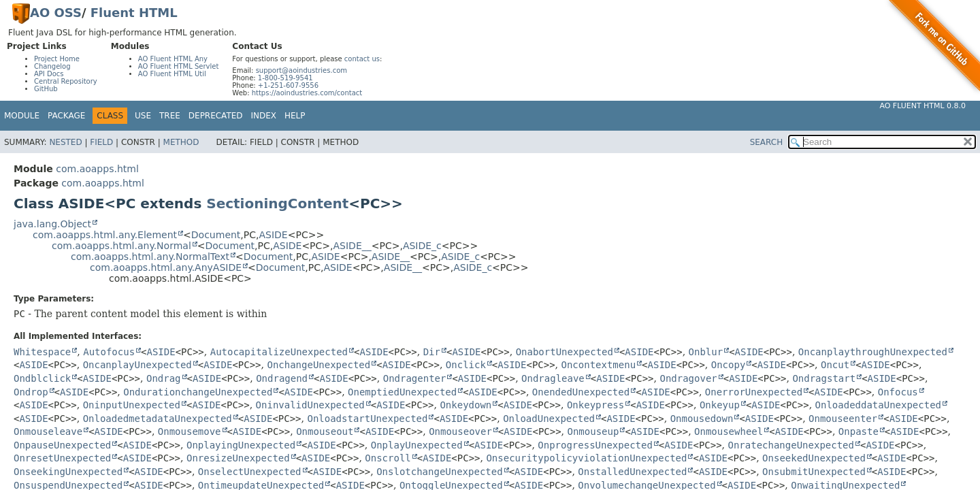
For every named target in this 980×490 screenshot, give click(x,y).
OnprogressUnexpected (595, 445)
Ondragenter (415, 378)
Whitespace (42, 352)
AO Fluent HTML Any (173, 59)
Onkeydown (465, 405)
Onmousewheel (729, 431)
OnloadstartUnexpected (367, 419)
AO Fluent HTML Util (172, 74)
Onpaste (859, 431)
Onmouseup (593, 431)
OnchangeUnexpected (318, 365)
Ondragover (688, 378)
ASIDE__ (353, 246)
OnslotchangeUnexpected (439, 472)
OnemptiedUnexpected (402, 392)
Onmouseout (325, 431)
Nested (65, 142)
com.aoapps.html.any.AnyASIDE (166, 267)
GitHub (46, 89)
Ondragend (282, 378)
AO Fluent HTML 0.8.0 (922, 106)
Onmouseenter (843, 419)
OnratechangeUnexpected (791, 445)
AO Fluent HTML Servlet (179, 66)
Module (22, 116)
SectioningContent (277, 203)
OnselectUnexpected (250, 472)
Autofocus (109, 352)
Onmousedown (702, 419)
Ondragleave (553, 378)
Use (143, 116)
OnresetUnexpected (62, 458)
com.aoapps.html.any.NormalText (150, 257)
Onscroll (388, 458)
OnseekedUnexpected (814, 458)
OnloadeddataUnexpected (878, 405)
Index (264, 116)
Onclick (466, 365)
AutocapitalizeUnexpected (279, 352)
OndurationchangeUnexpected (198, 392)
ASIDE (273, 235)
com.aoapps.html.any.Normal (121, 246)
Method (181, 142)
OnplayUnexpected (417, 445)
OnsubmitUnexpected (814, 472)
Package (66, 116)
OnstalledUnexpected (632, 472)
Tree (170, 116)
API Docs (49, 74)
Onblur (706, 352)
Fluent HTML (134, 13)
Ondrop (31, 392)
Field (101, 142)
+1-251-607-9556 (288, 85)
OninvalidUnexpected (310, 405)
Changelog (52, 66)
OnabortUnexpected (565, 352)
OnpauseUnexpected (62, 445)
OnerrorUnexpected (754, 392)
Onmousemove (190, 431)
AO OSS (56, 13)
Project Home (57, 59)
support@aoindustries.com (301, 70)
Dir (432, 352)
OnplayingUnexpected (241, 445)
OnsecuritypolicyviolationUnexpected (586, 458)
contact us (362, 59)
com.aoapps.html (97, 169)
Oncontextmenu (599, 365)
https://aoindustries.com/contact (307, 93)
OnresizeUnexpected (238, 458)
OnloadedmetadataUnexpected (158, 419)
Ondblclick (42, 378)
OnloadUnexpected (549, 419)
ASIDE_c (422, 246)
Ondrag (164, 378)
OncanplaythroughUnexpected (873, 352)
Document (216, 235)
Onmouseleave (48, 431)
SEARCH (767, 142)
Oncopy (729, 365)
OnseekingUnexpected (68, 472)
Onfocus (898, 392)
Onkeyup (720, 405)
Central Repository (66, 81)
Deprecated (216, 116)
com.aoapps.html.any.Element (105, 235)
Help (295, 116)
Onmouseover (460, 431)
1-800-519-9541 (285, 78)
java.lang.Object (52, 224)
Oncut (835, 365)
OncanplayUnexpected (137, 365)
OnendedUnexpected (581, 392)
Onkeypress (595, 405)
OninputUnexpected (132, 405)
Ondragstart (824, 378)
